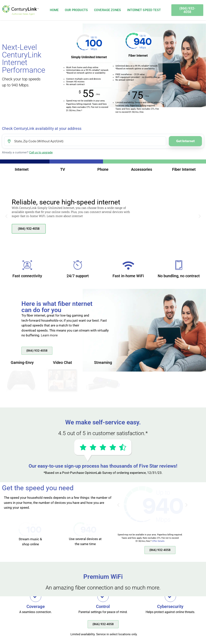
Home (54, 10)
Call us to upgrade (41, 152)
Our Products (76, 10)
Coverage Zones (107, 10)
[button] (6, 216)
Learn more (49, 335)
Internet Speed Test (144, 10)
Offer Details (158, 541)
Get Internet (185, 141)
